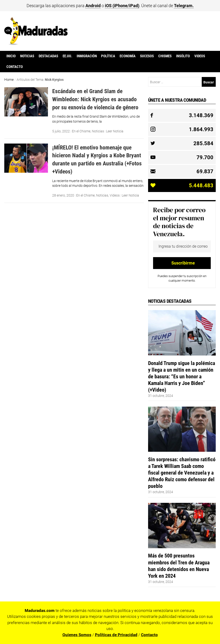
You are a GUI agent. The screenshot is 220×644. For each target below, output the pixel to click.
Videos (200, 56)
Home (9, 80)
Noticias (27, 56)
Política (108, 56)
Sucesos (147, 56)
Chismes (165, 56)
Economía (128, 56)
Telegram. (184, 6)
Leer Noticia (115, 131)
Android (93, 6)
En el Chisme (81, 131)
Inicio (11, 56)
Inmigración (87, 56)
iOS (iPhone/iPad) (122, 6)
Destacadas (48, 56)
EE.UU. (67, 56)
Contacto (15, 67)
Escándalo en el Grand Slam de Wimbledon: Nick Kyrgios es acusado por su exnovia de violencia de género (95, 99)
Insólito (183, 56)
